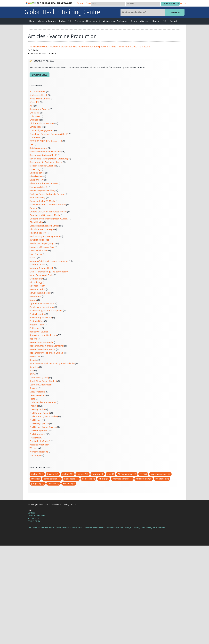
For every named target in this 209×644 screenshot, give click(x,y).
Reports (33, 339)
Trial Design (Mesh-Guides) (43, 427)
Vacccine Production (39, 445)
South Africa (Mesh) (39, 378)
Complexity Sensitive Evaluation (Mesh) (49, 134)
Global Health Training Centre (62, 12)
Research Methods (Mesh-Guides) (47, 353)
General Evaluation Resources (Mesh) (48, 212)
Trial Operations (37, 434)
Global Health (36, 222)
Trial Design (35, 420)
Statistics (34, 388)
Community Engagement (42, 130)
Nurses (33, 300)
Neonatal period (37, 289)
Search (175, 12)
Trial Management (38, 431)
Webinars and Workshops (115, 21)
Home (32, 21)
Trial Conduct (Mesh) (40, 413)
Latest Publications (39, 250)
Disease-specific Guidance (43, 166)
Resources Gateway (140, 21)
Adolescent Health (39, 95)
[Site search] (143, 12)
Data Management (39, 148)
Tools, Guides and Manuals (43, 402)
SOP (32, 370)
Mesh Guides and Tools (41, 275)
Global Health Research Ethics (44, 226)
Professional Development (87, 21)
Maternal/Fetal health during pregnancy (49, 261)
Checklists (35, 113)
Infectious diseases (39, 240)
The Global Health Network (49, 3)
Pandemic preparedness (42, 307)
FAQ (165, 21)
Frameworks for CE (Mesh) (42, 201)
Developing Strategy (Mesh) (43, 155)
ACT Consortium (38, 92)
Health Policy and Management (45, 236)
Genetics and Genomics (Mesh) (45, 215)
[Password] (143, 4)
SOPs (32, 374)
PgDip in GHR (65, 21)
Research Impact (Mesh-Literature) (47, 346)
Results (33, 360)
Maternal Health (37, 265)
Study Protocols (37, 392)
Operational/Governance (42, 303)
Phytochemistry (37, 314)
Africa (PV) (35, 102)
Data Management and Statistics (45, 152)
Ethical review (36, 176)
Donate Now (84, 3)
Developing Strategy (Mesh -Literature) (49, 159)
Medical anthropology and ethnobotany (49, 272)
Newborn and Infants (40, 293)
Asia (32, 106)
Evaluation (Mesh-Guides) (42, 190)
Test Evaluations (38, 395)
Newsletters (36, 296)
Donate (156, 21)
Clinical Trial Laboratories (42, 123)
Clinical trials (36, 127)
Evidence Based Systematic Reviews (47, 194)
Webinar (34, 448)
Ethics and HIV (37, 180)
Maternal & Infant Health (42, 268)
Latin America (36, 254)
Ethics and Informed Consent (44, 183)
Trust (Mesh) (36, 438)
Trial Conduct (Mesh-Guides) (44, 416)
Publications (36, 328)
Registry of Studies (39, 332)
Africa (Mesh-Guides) (40, 99)
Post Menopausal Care (41, 318)
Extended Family (38, 197)
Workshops (35, 455)
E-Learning (35, 169)
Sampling (34, 367)
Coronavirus (36, 137)
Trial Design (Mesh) (39, 423)
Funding (34, 208)
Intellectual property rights (43, 243)
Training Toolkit (37, 409)
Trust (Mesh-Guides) (40, 441)
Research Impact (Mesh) (41, 342)
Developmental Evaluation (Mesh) (46, 162)
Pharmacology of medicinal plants (46, 310)
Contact (173, 21)
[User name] (108, 4)
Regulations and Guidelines (43, 335)
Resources (35, 356)
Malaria (33, 257)
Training (34, 406)
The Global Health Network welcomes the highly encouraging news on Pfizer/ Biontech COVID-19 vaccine (89, 46)
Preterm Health (37, 325)
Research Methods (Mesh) (43, 349)
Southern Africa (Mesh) (41, 385)
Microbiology (36, 282)
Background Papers (39, 109)
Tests (32, 399)
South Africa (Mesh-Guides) (43, 381)
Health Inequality (38, 233)
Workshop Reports (39, 452)
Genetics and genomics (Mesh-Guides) (49, 219)
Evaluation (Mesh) (38, 187)
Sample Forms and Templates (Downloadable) (52, 363)
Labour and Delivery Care (42, 247)
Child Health (35, 116)
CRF (31, 144)
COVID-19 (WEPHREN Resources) (46, 141)
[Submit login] (170, 4)
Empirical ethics (37, 173)
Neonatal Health (37, 286)
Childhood (35, 120)
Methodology (36, 279)
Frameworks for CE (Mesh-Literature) (48, 205)
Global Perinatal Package (42, 229)
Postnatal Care (37, 321)
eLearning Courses (47, 21)
